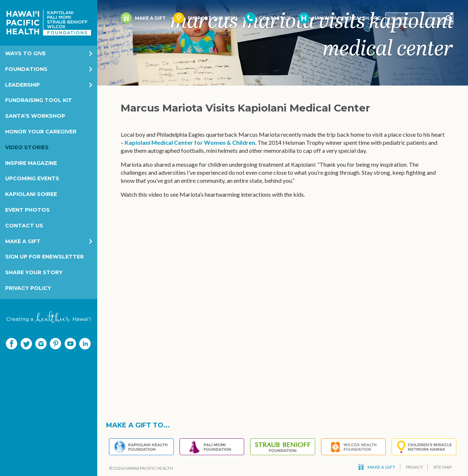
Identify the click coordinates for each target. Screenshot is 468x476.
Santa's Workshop (35, 116)
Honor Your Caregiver (41, 132)
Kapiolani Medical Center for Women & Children (190, 142)
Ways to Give (25, 53)
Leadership (22, 85)
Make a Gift (23, 241)
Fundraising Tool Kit (39, 100)
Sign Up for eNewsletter (44, 257)
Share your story (34, 272)
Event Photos (27, 210)
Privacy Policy (28, 288)
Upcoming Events (32, 178)
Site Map (443, 467)
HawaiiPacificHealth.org (340, 18)
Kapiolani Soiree (31, 194)
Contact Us (24, 226)
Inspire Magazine (31, 163)
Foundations (26, 69)
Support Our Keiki (205, 18)
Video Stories (27, 147)
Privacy (414, 467)
